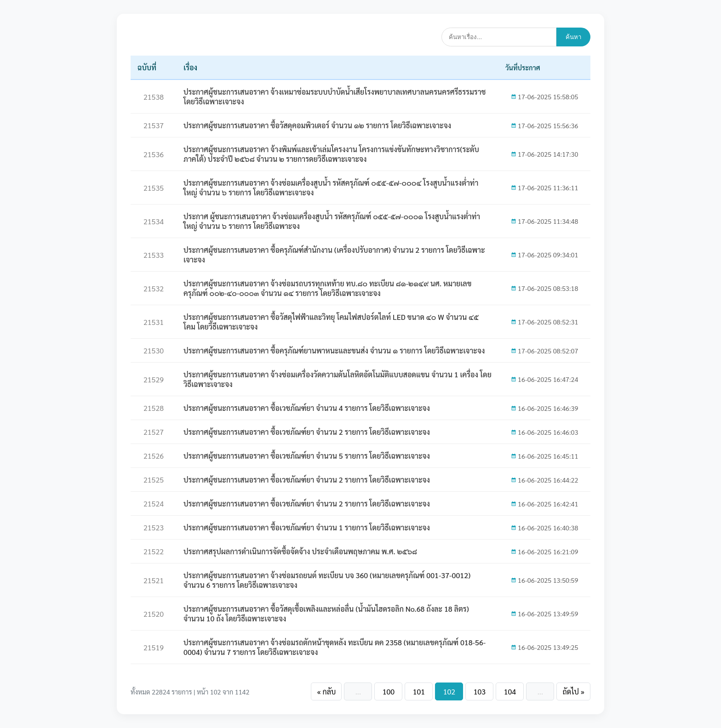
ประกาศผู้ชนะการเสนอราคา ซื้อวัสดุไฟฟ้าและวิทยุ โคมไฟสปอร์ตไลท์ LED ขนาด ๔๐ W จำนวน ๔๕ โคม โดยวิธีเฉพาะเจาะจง (331, 322)
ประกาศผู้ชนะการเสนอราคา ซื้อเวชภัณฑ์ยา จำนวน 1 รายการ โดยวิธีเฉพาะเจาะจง (307, 527)
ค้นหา (573, 37)
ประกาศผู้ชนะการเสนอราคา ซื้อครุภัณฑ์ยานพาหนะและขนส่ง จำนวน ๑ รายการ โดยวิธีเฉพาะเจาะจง (334, 350)
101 (419, 691)
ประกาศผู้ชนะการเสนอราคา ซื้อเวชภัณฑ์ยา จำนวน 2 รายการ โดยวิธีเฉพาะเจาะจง (307, 432)
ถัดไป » (573, 691)
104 (510, 691)
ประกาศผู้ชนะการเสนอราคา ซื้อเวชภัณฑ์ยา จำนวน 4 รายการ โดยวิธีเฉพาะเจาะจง (307, 408)
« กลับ (326, 691)
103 (480, 691)
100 (389, 691)
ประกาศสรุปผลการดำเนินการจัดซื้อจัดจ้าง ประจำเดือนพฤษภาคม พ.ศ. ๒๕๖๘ (300, 551)
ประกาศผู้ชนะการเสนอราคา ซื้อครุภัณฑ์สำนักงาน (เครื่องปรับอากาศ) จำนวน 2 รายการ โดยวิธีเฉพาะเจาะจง (334, 255)
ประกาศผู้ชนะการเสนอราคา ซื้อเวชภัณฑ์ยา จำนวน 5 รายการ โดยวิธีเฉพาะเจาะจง (307, 456)
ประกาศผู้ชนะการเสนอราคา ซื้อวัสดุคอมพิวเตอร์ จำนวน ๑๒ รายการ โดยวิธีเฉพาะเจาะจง (317, 125)
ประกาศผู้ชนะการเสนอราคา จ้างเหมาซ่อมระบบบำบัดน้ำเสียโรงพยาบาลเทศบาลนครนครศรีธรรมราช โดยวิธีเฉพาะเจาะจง (335, 97)
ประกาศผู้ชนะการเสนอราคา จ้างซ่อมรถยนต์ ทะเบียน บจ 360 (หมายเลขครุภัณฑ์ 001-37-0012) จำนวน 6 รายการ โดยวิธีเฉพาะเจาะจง (327, 580)
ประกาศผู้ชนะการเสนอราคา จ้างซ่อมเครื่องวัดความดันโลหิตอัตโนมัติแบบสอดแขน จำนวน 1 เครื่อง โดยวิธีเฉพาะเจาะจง (338, 379)
